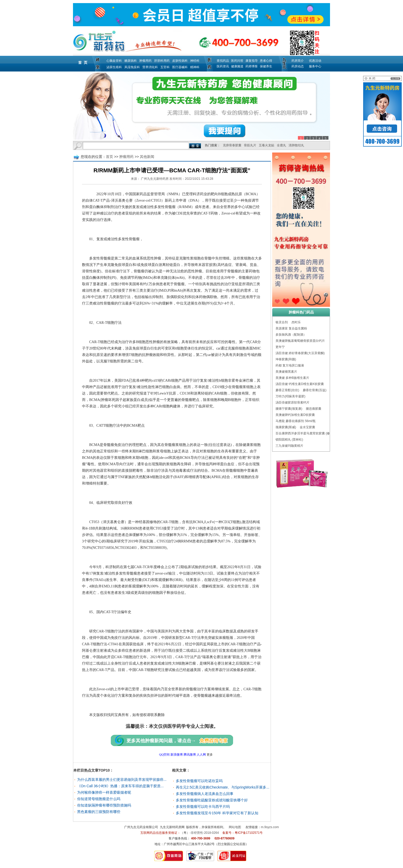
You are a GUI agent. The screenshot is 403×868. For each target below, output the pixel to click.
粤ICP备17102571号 (249, 833)
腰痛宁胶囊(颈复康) (289, 409)
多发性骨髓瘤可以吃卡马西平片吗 (203, 807)
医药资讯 (223, 66)
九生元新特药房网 (172, 827)
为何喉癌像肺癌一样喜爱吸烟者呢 (104, 792)
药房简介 (298, 61)
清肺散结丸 (296, 145)
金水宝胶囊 (307, 427)
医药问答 (237, 61)
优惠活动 (315, 61)
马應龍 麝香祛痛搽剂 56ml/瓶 (296, 421)
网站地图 (235, 827)
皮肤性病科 (180, 61)
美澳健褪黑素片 (286, 372)
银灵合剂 (282, 322)
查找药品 (223, 61)
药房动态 (298, 66)
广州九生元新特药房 (155, 179)
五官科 (165, 67)
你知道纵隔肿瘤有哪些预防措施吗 (104, 805)
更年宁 (280, 347)
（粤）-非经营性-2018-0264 (200, 833)
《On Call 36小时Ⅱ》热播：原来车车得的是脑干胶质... (120, 786)
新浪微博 (177, 755)
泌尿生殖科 (114, 67)
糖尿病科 (131, 61)
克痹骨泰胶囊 (232, 145)
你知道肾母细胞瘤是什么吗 (99, 799)
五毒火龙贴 (267, 145)
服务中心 (315, 66)
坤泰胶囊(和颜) (286, 359)
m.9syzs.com (270, 827)
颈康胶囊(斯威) (286, 427)
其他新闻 (147, 157)
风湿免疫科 (132, 67)
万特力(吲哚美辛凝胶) (290, 396)
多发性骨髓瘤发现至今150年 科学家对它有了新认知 (217, 813)
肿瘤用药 (145, 61)
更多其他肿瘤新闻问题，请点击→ (161, 741)
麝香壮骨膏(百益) (315, 390)
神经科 (195, 61)
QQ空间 (164, 755)
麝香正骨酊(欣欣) (287, 390)
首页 (109, 157)
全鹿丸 (281, 145)
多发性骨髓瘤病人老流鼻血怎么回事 (205, 794)
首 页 (83, 62)
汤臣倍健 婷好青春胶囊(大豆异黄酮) (300, 353)
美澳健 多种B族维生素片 (292, 378)
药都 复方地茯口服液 (290, 365)
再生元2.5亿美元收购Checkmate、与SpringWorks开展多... (223, 787)
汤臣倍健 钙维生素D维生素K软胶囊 (300, 384)
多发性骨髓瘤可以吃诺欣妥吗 (199, 781)
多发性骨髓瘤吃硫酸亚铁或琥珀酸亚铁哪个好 (212, 800)
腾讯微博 (190, 755)
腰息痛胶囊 (314, 409)
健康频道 (237, 66)
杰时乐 (296, 322)
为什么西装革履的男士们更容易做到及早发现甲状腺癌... (122, 780)
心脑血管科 (114, 61)
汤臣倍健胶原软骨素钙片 (292, 402)
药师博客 (252, 66)
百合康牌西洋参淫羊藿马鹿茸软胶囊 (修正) (305, 433)
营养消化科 (150, 67)
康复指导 (252, 61)
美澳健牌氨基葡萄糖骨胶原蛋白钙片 (300, 341)
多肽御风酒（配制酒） (291, 335)
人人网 (201, 755)
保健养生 (266, 66)
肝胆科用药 (162, 61)
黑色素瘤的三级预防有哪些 (99, 812)
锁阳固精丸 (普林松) (289, 440)
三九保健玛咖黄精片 (289, 446)
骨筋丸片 (250, 145)
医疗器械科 (180, 67)
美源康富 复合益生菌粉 (291, 328)
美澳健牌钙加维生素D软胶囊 (295, 415)
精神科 (195, 67)
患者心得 (266, 61)
